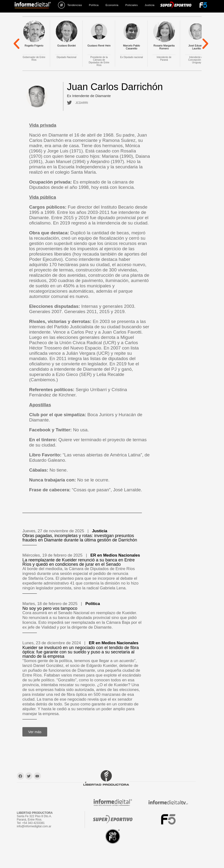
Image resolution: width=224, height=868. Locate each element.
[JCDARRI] (69, 103)
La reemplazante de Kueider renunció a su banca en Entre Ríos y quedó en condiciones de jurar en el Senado (79, 562)
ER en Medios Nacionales (115, 555)
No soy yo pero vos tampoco (50, 608)
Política (94, 5)
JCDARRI (80, 103)
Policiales (131, 5)
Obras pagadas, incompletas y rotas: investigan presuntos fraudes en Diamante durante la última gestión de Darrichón (80, 538)
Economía (112, 5)
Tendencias (70, 5)
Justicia (150, 5)
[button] (16, 44)
